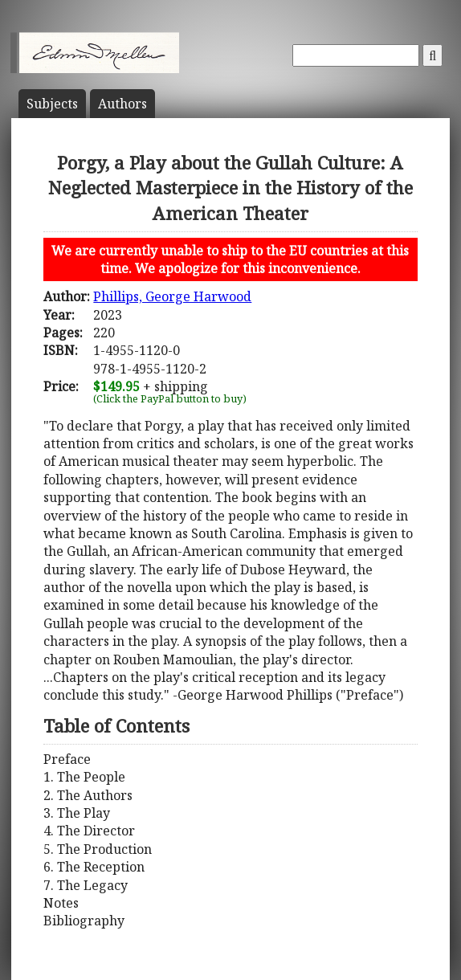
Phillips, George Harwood (172, 296)
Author (122, 104)
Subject (52, 104)
